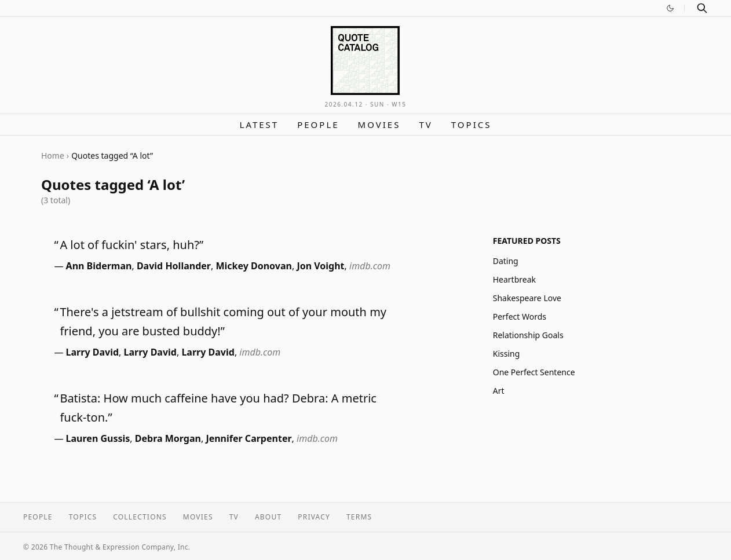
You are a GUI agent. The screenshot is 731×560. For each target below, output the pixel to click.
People (318, 125)
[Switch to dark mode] (670, 8)
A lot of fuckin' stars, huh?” (131, 245)
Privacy (314, 517)
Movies (379, 125)
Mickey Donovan (254, 266)
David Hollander (174, 266)
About (268, 517)
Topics (472, 125)
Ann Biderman (99, 266)
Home (53, 155)
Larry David (92, 352)
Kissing (507, 354)
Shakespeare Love (527, 298)
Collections (140, 517)
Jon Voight (320, 266)
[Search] (702, 8)
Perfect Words (520, 316)
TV (425, 125)
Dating (506, 261)
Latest (259, 125)
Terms (359, 517)
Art (499, 391)
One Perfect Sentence (534, 372)
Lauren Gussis (98, 438)
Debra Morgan (168, 438)
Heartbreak (514, 279)
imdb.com (370, 266)
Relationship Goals (528, 335)
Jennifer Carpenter (248, 438)
